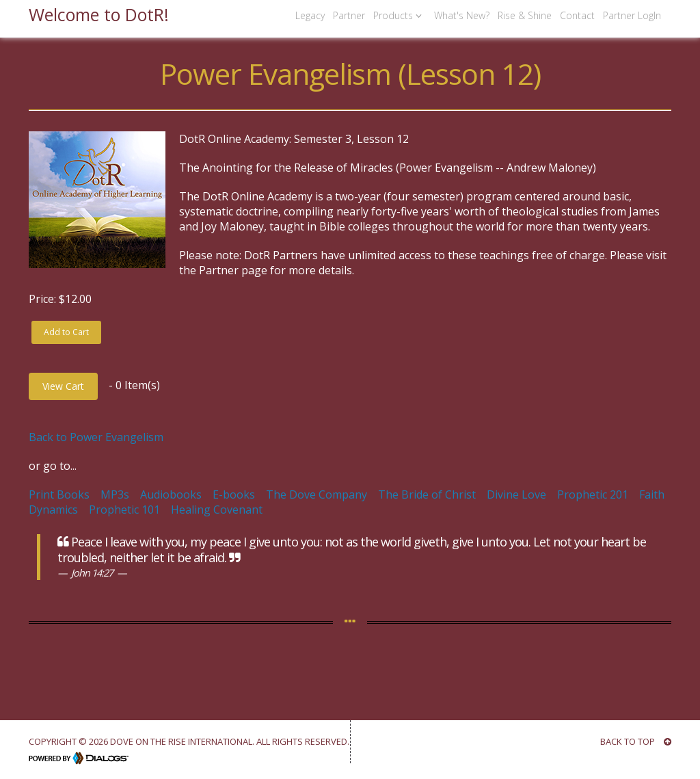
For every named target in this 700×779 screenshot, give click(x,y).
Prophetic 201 (593, 494)
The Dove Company (317, 494)
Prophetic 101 (124, 510)
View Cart (63, 386)
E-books (234, 494)
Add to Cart (66, 332)
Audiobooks (171, 494)
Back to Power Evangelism (96, 437)
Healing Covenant (217, 510)
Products (400, 15)
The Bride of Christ (427, 494)
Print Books (59, 494)
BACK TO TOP (636, 741)
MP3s (115, 494)
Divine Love (516, 494)
